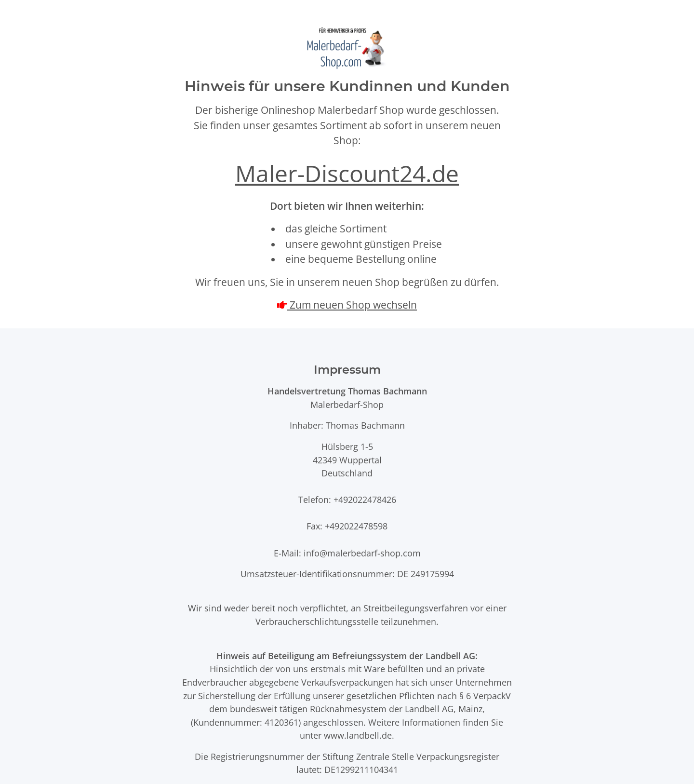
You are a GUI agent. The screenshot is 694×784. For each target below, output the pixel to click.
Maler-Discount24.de (347, 173)
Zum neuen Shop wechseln (352, 305)
